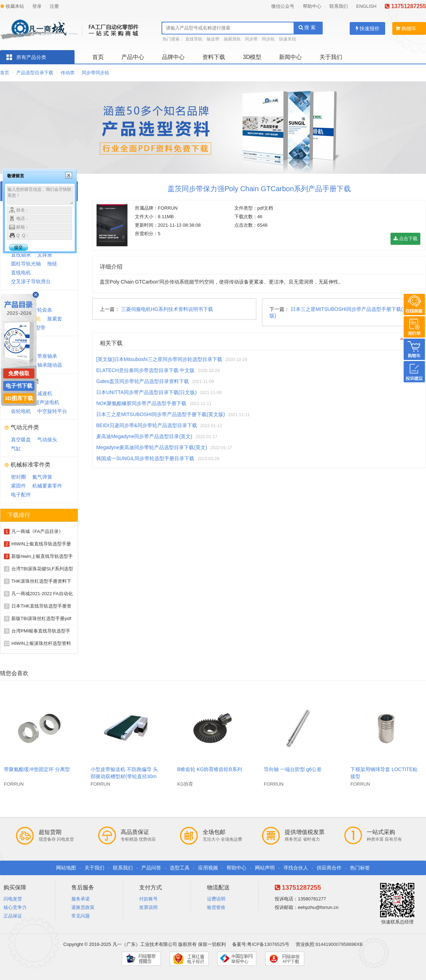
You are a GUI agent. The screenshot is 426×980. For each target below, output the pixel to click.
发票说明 (148, 907)
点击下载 (405, 239)
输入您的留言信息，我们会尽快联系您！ (40, 195)
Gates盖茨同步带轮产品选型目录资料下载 (143, 381)
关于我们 (331, 57)
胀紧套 (55, 319)
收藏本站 (12, 6)
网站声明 (265, 868)
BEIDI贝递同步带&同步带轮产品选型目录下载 (147, 425)
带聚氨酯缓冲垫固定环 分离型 (37, 769)
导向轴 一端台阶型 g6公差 (293, 769)
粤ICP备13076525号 (268, 944)
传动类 (68, 73)
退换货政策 (83, 907)
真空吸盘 (21, 440)
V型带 (39, 328)
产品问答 (151, 868)
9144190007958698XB (339, 944)
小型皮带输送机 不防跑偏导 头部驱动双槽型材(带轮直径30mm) (124, 776)
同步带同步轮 (95, 73)
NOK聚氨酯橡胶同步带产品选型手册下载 (141, 403)
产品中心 (133, 57)
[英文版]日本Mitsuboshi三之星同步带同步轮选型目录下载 (159, 359)
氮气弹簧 (42, 477)
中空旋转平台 (52, 411)
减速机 (45, 393)
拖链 (52, 264)
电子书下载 (19, 386)
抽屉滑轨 (232, 39)
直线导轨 (194, 39)
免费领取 (19, 373)
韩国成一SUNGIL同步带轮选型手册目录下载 (145, 458)
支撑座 (45, 255)
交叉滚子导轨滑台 (31, 281)
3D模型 (252, 57)
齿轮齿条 (42, 310)
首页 (98, 57)
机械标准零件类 (31, 465)
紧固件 (18, 486)
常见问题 (81, 916)
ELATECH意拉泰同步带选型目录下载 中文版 (145, 370)
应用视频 (208, 868)
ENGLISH (366, 6)
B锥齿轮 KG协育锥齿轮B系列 (210, 769)
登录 (37, 6)
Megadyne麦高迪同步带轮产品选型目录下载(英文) (152, 447)
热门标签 (360, 868)
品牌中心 (173, 57)
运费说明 (216, 899)
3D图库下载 (19, 398)
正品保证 (13, 916)
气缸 (16, 448)
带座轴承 (47, 356)
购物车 (406, 28)
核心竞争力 (15, 907)
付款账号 (148, 899)
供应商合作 (329, 868)
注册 (54, 6)
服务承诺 (81, 899)
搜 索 (307, 27)
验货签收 (216, 907)
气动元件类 (25, 427)
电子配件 (21, 495)
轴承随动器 (50, 365)
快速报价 (368, 28)
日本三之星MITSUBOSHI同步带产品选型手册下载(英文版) (160, 414)
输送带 (213, 39)
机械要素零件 (47, 486)
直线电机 (21, 273)
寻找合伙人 (296, 868)
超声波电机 (47, 402)
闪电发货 (13, 899)
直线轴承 (21, 255)
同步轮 (268, 39)
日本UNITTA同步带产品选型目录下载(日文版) (146, 392)
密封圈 (18, 477)
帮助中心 (312, 6)
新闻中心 (290, 57)
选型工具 (180, 868)
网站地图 (66, 868)
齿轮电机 (21, 411)
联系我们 (339, 6)
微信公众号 (283, 6)
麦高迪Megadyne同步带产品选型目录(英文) (144, 436)
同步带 (251, 39)
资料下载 (214, 57)
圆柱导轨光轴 (26, 264)
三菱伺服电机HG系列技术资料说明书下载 (167, 309)
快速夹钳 (288, 39)
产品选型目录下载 (35, 73)
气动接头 (47, 440)
